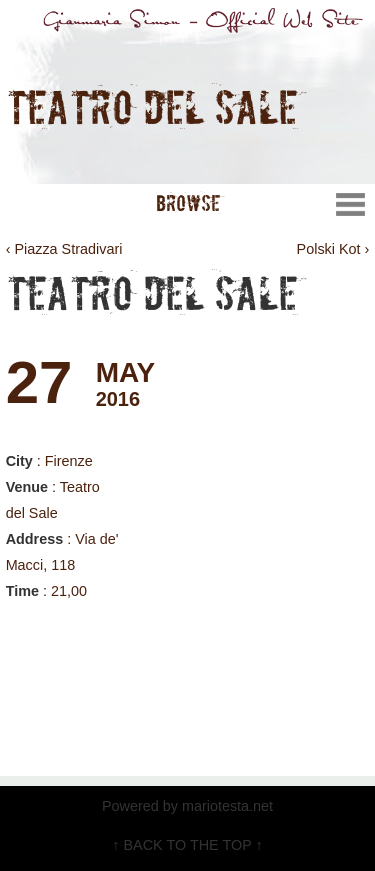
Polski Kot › (333, 249)
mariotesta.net (225, 806)
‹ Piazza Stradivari (64, 249)
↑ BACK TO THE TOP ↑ (187, 845)
